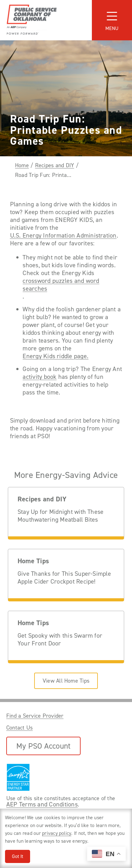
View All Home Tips (66, 681)
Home (22, 165)
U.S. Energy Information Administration (63, 236)
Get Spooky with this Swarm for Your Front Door (60, 640)
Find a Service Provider (35, 716)
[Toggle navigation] (112, 20)
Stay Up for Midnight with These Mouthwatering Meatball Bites (61, 516)
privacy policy (57, 833)
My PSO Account (43, 746)
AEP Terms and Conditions (42, 804)
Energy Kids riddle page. (55, 356)
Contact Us (19, 728)
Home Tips (33, 561)
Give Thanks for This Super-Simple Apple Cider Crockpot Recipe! (64, 578)
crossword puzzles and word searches (61, 285)
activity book (40, 377)
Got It (18, 856)
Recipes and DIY (55, 165)
